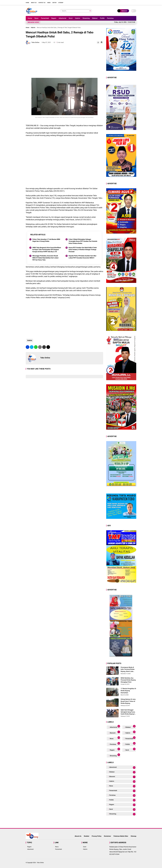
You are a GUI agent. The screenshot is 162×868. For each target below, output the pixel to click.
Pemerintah (45, 18)
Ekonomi (115, 732)
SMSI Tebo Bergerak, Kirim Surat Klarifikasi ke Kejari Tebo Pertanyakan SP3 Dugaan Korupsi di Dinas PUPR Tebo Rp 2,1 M (47, 250)
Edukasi (95, 18)
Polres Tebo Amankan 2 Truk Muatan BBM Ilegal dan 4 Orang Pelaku (46, 240)
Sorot (71, 18)
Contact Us (42, 3)
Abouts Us (78, 836)
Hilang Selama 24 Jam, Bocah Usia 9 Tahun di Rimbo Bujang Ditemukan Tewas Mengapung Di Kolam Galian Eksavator (128, 701)
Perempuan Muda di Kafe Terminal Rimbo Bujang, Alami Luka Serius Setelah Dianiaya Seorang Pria (128, 669)
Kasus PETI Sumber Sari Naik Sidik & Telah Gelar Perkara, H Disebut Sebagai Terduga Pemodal (83, 250)
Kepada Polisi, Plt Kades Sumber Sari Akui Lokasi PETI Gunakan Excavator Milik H (82, 257)
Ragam (54, 18)
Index (49, 3)
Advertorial (62, 18)
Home (27, 3)
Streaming (86, 18)
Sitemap (61, 3)
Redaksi (87, 836)
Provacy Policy (97, 836)
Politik (102, 18)
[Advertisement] (64, 61)
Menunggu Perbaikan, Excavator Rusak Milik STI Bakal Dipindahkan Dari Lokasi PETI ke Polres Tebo (45, 258)
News (36, 18)
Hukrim (78, 18)
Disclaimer (107, 836)
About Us (34, 3)
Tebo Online (40, 863)
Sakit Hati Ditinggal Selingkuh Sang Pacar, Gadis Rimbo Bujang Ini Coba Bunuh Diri (128, 712)
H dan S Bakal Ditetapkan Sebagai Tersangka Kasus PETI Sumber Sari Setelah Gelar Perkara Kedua (83, 241)
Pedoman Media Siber (121, 836)
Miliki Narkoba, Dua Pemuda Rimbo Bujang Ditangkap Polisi (128, 680)
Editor (54, 3)
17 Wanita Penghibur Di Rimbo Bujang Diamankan (128, 691)
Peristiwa (110, 18)
